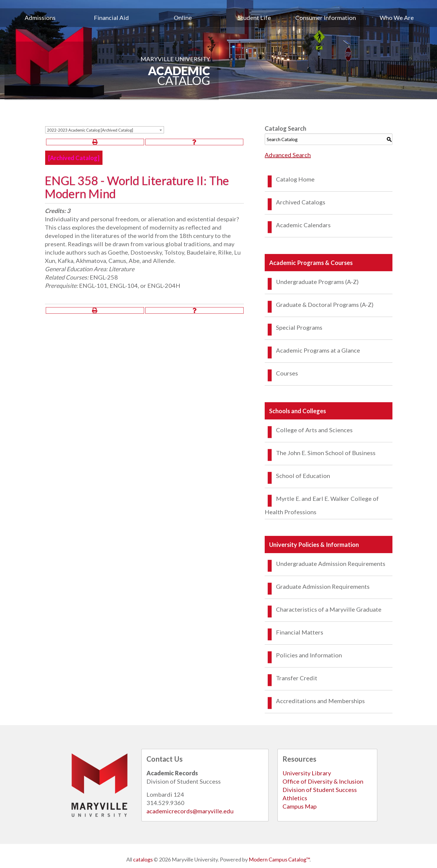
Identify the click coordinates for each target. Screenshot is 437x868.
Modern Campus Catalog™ (279, 859)
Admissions (40, 18)
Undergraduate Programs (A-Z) (317, 282)
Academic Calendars (303, 225)
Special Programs (299, 327)
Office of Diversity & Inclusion (323, 781)
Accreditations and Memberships (320, 701)
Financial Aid (111, 18)
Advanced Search (288, 155)
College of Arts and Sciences (314, 430)
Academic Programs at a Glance (318, 350)
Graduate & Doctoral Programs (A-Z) (325, 304)
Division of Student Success (320, 790)
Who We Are (397, 18)
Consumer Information (326, 18)
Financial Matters (300, 632)
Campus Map (300, 806)
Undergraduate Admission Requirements (331, 564)
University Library (307, 773)
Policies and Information (309, 655)
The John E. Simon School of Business (326, 453)
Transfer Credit (297, 678)
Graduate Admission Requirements (323, 586)
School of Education (303, 476)
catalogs (143, 859)
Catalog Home (295, 179)
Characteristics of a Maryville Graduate (329, 609)
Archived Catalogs (301, 202)
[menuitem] (40, 18)
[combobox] (105, 130)
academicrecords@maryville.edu (190, 811)
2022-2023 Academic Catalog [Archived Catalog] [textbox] (90, 130)
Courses (287, 373)
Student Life (254, 18)
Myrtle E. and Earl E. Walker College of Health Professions (322, 505)
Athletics (295, 798)
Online (183, 18)
